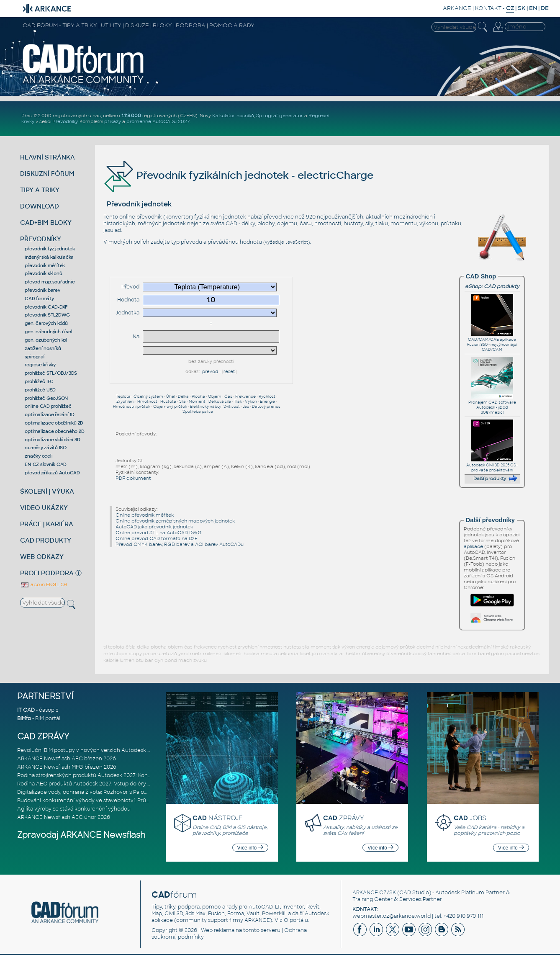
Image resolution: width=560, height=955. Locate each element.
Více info (250, 848)
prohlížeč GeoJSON (46, 398)
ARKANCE (457, 8)
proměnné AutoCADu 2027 (158, 121)
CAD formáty (39, 299)
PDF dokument (133, 478)
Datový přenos (266, 407)
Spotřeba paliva (198, 412)
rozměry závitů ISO (46, 448)
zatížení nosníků (43, 348)
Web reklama (218, 930)
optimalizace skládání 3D (52, 440)
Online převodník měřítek (145, 515)
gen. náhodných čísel (48, 332)
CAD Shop (481, 276)
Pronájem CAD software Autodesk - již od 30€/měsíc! (492, 405)
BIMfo (24, 718)
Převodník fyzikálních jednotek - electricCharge (238, 175)
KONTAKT (488, 8)
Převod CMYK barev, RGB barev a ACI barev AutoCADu (180, 544)
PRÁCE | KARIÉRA (47, 524)
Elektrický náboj (205, 407)
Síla (182, 402)
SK (521, 8)
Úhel (171, 396)
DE (545, 8)
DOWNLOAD (40, 206)
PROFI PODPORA (47, 573)
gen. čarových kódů (46, 323)
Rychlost (267, 396)
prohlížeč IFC (39, 381)
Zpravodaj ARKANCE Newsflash (81, 835)
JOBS (470, 818)
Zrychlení (125, 402)
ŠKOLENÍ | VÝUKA (47, 491)
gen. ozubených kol (46, 340)
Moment (197, 402)
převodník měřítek (45, 265)
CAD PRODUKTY (46, 540)
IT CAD (26, 710)
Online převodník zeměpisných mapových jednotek (175, 521)
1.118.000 (131, 116)
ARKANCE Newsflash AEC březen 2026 (67, 759)
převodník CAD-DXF (46, 307)
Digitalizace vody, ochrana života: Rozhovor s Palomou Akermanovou (106, 792)
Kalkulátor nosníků (233, 116)
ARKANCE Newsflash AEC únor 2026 (64, 817)
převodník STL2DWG (47, 315)
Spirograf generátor (280, 116)
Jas (246, 407)
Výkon (251, 402)
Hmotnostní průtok (132, 407)
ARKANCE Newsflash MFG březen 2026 (67, 767)
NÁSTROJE (218, 818)
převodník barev (42, 290)
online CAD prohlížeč (48, 406)
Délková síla (220, 402)
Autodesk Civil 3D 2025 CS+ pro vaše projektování (492, 465)
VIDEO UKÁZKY (44, 508)
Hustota (168, 402)
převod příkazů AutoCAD (52, 473)
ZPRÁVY (344, 818)
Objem (215, 396)
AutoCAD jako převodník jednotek (154, 527)
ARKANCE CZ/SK (374, 893)
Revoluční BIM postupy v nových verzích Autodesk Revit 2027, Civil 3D (106, 750)
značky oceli (39, 456)
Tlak (238, 402)
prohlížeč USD (40, 390)
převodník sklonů (43, 273)
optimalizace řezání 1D (50, 414)
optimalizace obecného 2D (54, 431)
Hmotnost (147, 402)
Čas (228, 396)
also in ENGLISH (44, 584)
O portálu (296, 920)
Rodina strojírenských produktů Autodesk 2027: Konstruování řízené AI (106, 775)
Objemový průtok (170, 407)
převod (210, 372)
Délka (183, 396)
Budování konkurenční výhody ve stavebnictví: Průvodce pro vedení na (108, 801)
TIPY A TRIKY (40, 190)
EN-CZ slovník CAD (46, 464)
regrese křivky (40, 365)
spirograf (35, 357)
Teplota (123, 396)
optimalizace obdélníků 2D (54, 423)
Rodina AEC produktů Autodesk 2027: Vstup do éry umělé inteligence (106, 784)
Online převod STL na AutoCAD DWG (159, 533)
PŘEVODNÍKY (41, 239)
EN (533, 8)
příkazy (113, 121)
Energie (267, 402)
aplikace (473, 546)
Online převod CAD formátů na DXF (157, 538)
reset (229, 372)
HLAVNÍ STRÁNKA (48, 157)
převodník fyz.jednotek (50, 249)
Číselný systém (148, 396)
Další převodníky (490, 520)
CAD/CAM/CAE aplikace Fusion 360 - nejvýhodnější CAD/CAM (492, 342)
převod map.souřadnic (50, 282)
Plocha (198, 396)
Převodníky (65, 121)
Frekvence (245, 396)
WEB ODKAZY (42, 557)
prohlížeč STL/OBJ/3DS (51, 373)
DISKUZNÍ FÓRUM (47, 174)
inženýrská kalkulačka (49, 257)
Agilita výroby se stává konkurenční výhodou (74, 809)
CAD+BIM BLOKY (46, 223)
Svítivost (232, 407)
